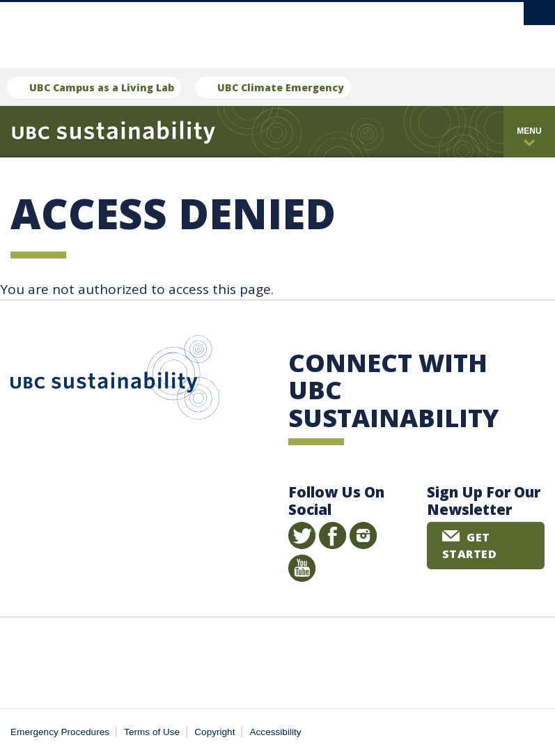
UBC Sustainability (115, 380)
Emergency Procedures (60, 732)
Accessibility (276, 732)
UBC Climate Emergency (281, 87)
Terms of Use (152, 732)
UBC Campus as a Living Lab (102, 87)
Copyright (214, 732)
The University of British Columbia (250, 28)
